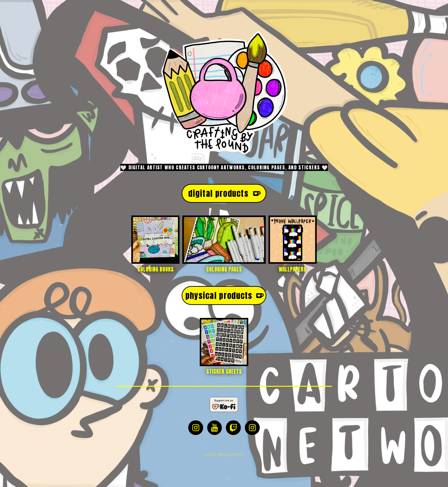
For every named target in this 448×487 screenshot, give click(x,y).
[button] (224, 193)
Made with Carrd (224, 455)
